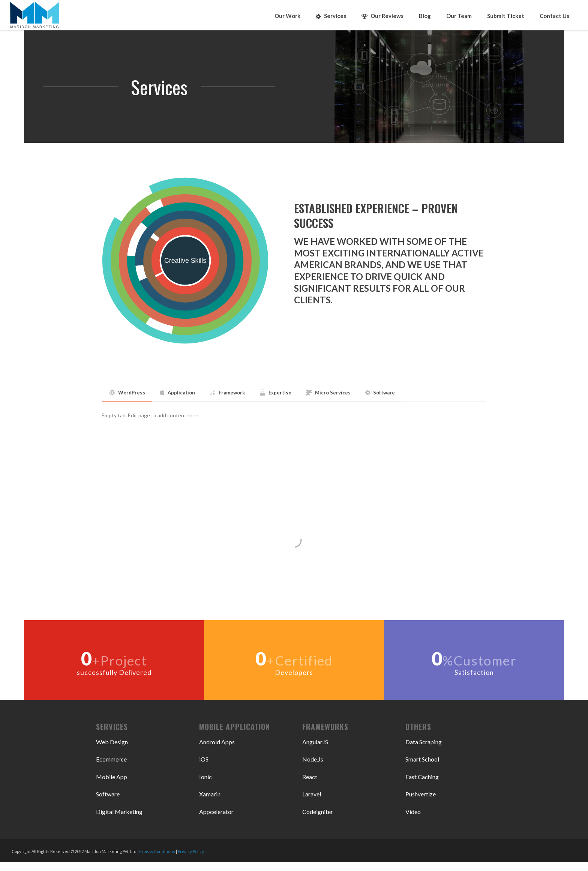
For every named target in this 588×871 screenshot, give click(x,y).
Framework (227, 393)
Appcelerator (216, 812)
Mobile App (112, 777)
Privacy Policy (191, 851)
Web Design (112, 742)
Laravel (312, 794)
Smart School (422, 759)
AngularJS (315, 742)
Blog (425, 16)
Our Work (287, 16)
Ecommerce (111, 759)
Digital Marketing (119, 812)
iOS (204, 759)
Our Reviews (382, 16)
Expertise (275, 393)
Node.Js (313, 759)
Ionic (205, 777)
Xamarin (210, 794)
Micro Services (328, 393)
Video (413, 812)
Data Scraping (424, 742)
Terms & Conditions (156, 851)
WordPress (127, 393)
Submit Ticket (506, 16)
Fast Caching (422, 777)
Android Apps (217, 742)
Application (177, 393)
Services (331, 16)
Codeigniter (318, 812)
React (310, 777)
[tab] (127, 393)
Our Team (459, 16)
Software (380, 393)
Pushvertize (421, 794)
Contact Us (554, 16)
